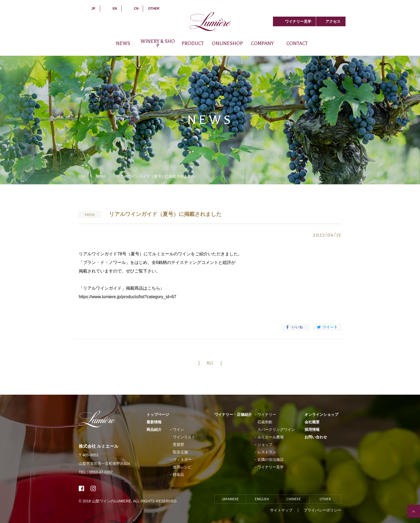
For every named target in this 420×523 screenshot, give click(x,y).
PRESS (90, 215)
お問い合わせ (316, 437)
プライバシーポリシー (322, 510)
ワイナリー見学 (298, 21)
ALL (210, 363)
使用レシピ (182, 467)
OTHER (154, 9)
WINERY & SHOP (158, 43)
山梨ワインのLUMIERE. (112, 501)
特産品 (178, 475)
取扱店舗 (180, 452)
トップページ (158, 414)
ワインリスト (184, 437)
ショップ (265, 444)
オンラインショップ (321, 414)
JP (93, 9)
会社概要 (312, 422)
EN (115, 9)
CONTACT (297, 43)
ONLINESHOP (227, 43)
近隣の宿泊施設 (271, 460)
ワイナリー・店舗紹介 (233, 414)
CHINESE (294, 499)
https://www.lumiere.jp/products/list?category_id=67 (127, 297)
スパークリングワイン (276, 429)
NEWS (123, 43)
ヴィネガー (182, 460)
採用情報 (312, 429)
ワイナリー (267, 414)
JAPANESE (230, 499)
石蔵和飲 (265, 422)
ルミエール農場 (271, 437)
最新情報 (154, 422)
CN (136, 9)
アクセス (333, 21)
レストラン (267, 452)
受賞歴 (178, 444)
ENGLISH (262, 499)
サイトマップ (281, 510)
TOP (82, 177)
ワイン (178, 429)
